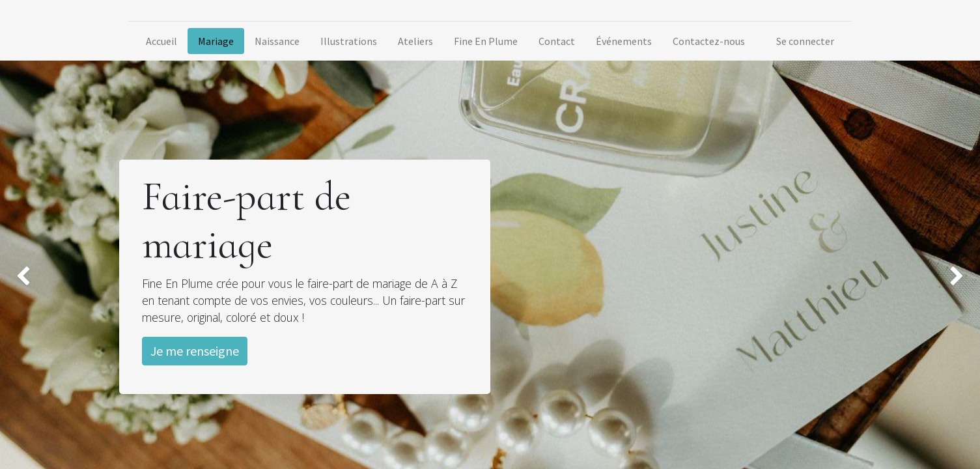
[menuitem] (161, 41)
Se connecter (805, 41)
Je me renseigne (195, 351)
